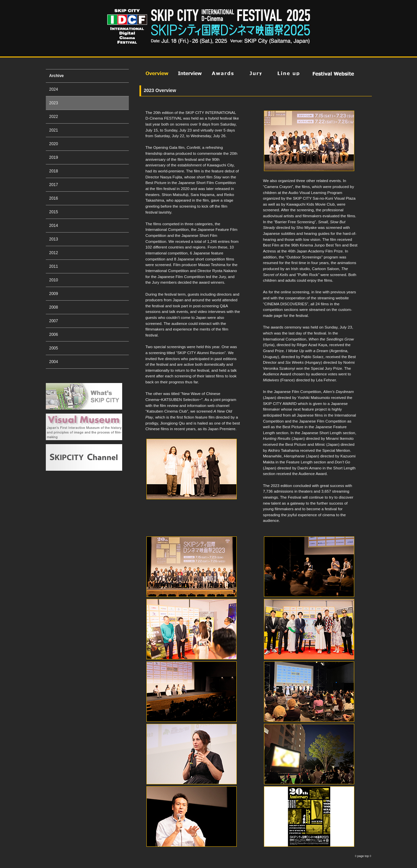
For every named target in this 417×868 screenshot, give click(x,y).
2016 (54, 198)
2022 (54, 117)
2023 (54, 103)
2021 (54, 130)
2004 (54, 362)
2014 (54, 226)
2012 (54, 253)
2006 (54, 335)
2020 (54, 144)
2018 (54, 171)
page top (363, 856)
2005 (54, 348)
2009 (54, 294)
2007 (54, 321)
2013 (54, 239)
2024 (54, 89)
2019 (54, 157)
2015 (54, 212)
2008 (54, 307)
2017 (54, 185)
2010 (54, 280)
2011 (54, 266)
